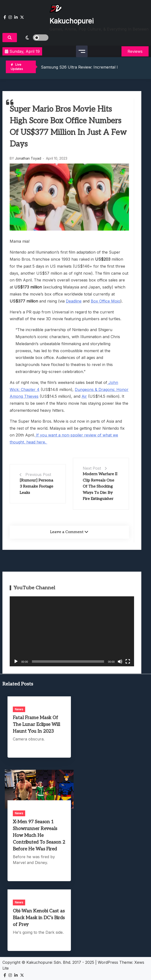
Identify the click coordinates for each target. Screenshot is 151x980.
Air (84, 396)
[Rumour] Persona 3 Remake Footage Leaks (36, 487)
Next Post (92, 468)
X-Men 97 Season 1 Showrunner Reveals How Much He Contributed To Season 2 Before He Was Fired (39, 836)
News (19, 709)
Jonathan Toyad (28, 158)
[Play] (16, 661)
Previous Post (38, 474)
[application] (72, 631)
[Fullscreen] (128, 661)
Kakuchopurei (72, 21)
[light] (34, 38)
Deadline (74, 301)
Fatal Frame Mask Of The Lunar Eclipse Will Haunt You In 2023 (36, 725)
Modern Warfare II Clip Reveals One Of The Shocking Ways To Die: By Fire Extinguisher (100, 486)
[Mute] (120, 661)
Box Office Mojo (106, 301)
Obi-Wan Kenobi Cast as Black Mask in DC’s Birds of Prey (39, 918)
